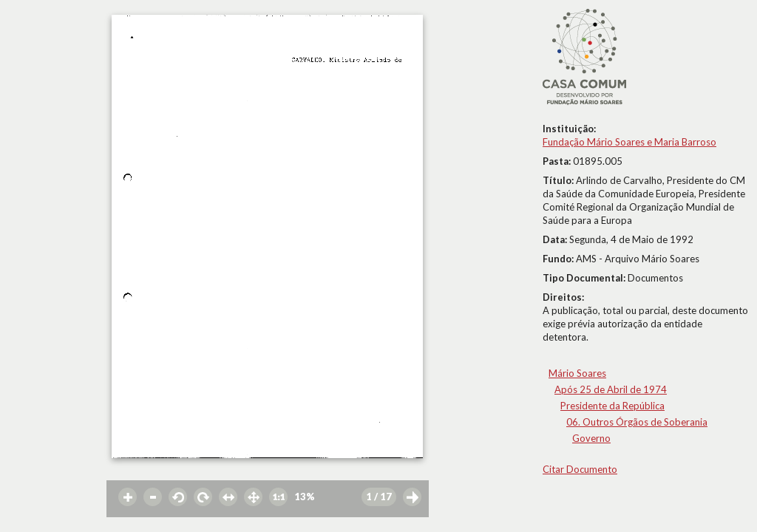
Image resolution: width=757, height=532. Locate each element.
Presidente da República (612, 406)
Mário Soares (577, 373)
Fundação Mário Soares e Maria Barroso (629, 142)
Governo (591, 438)
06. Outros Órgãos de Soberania (637, 422)
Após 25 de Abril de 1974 (611, 389)
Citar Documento (580, 469)
